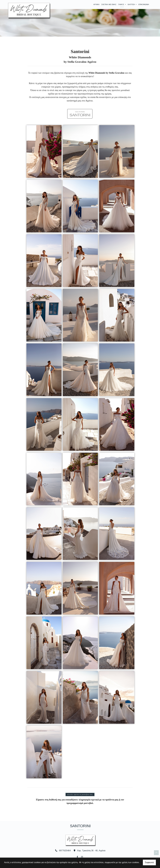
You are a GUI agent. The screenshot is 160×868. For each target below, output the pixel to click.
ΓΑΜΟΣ (121, 4)
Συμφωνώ (149, 862)
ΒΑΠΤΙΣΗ (132, 4)
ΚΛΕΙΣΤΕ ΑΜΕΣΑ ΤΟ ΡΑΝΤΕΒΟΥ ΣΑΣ (80, 794)
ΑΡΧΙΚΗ (96, 4)
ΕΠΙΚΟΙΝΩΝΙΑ (144, 4)
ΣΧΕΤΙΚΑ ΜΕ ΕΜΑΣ (109, 4)
